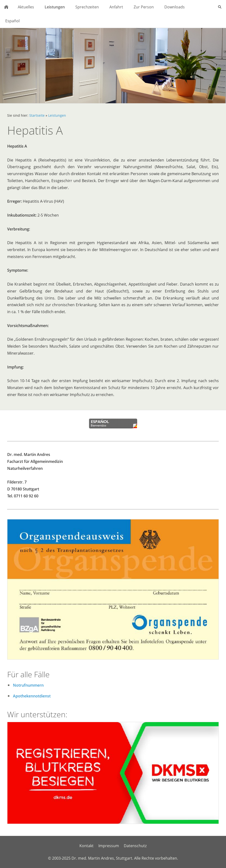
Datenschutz (135, 846)
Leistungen (57, 115)
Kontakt (86, 846)
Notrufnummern (28, 685)
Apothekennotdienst (32, 696)
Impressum (109, 846)
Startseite (37, 115)
